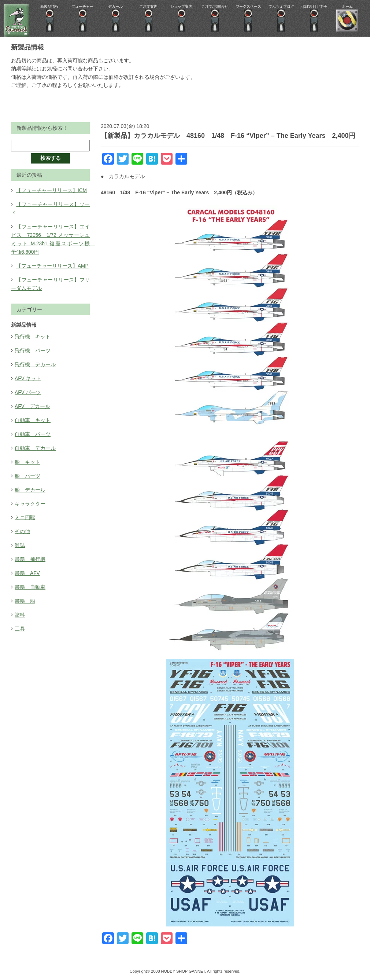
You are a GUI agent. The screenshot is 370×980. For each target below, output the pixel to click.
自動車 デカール (35, 444)
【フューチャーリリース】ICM (52, 190)
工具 (20, 623)
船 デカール (30, 485)
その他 (22, 526)
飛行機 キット (33, 335)
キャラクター (30, 499)
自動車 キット (33, 417)
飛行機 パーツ (33, 348)
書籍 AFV (27, 568)
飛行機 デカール (35, 362)
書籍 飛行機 (30, 554)
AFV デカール (32, 403)
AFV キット (28, 376)
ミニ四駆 (25, 513)
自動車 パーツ (33, 431)
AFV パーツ (28, 389)
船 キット (27, 458)
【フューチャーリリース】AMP (52, 264)
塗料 (20, 609)
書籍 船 (25, 595)
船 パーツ (27, 472)
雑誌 (20, 540)
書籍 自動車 (30, 581)
